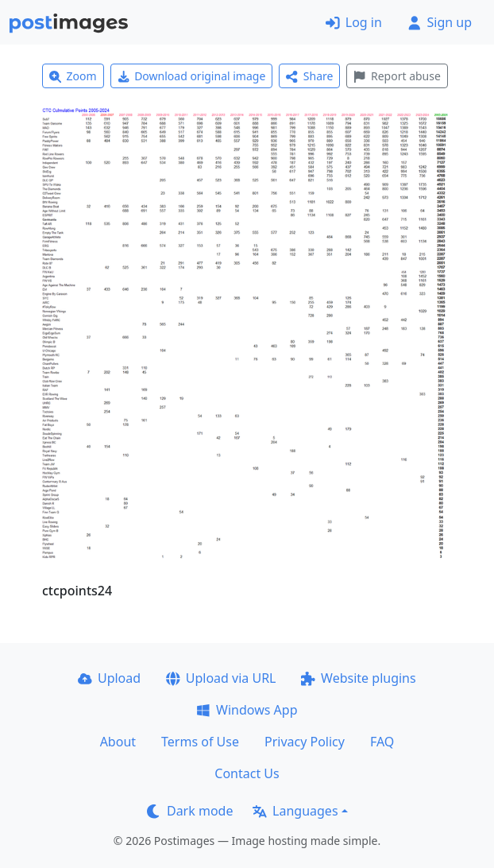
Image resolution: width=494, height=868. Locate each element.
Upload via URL (221, 678)
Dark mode (190, 811)
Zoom (73, 76)
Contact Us (247, 773)
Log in (354, 22)
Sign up (440, 22)
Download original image (192, 76)
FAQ (382, 742)
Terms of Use (200, 742)
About (118, 742)
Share (309, 76)
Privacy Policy (305, 742)
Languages (295, 811)
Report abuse (397, 76)
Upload (109, 678)
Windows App (247, 710)
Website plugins (358, 678)
